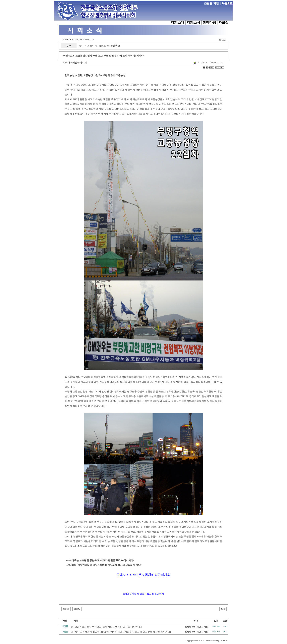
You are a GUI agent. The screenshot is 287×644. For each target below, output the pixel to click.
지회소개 (177, 22)
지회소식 (193, 22)
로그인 (223, 40)
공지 (81, 46)
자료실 (224, 22)
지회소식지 (91, 46)
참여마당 (209, 22)
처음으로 (227, 3)
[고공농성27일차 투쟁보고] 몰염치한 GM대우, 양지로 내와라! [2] (108, 627)
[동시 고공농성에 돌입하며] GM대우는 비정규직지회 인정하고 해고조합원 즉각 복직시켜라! (122, 632)
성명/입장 (104, 46)
